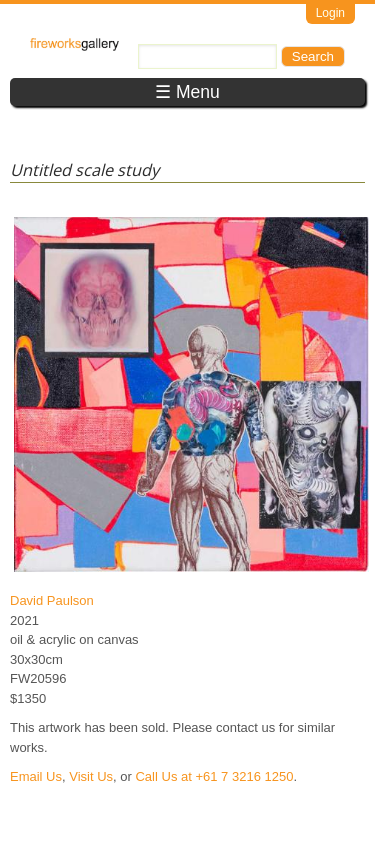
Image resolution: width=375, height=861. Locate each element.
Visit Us (91, 776)
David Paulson (52, 600)
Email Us (36, 776)
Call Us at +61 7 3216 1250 (214, 776)
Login (330, 13)
